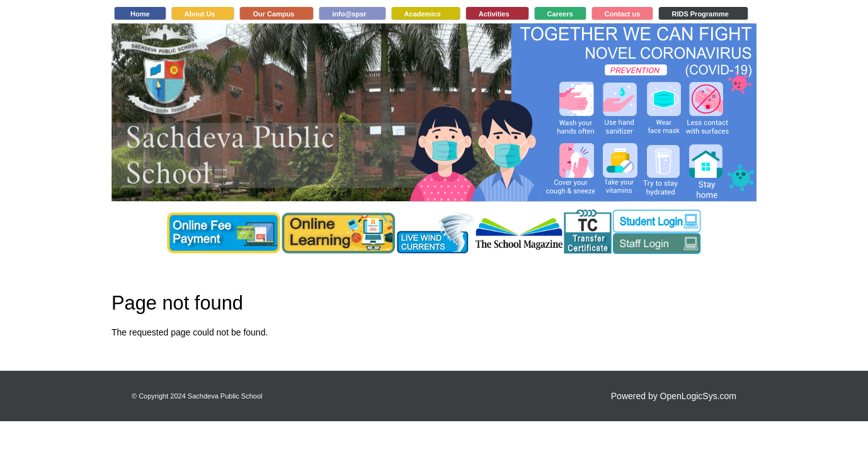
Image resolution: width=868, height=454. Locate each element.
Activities (494, 14)
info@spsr (349, 14)
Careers (560, 14)
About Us (200, 14)
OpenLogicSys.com (698, 396)
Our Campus (273, 14)
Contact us (623, 14)
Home (140, 14)
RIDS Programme (700, 14)
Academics (423, 14)
